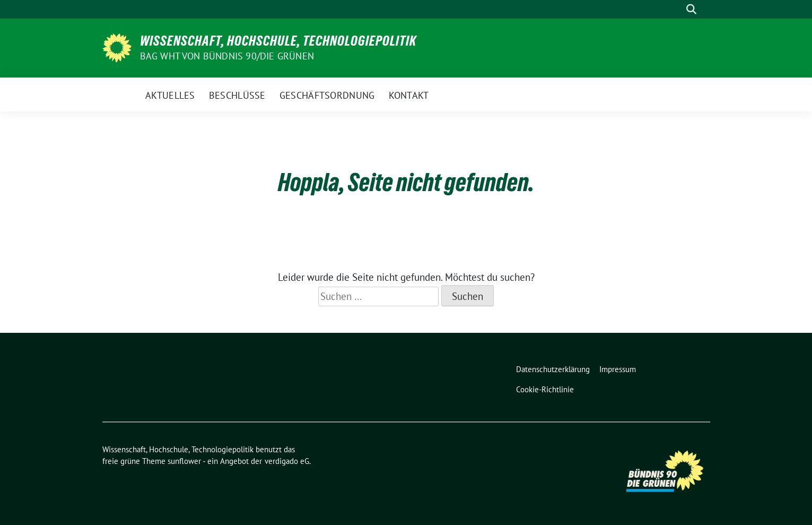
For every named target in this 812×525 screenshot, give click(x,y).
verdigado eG (287, 461)
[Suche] (676, 9)
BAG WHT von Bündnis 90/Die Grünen (227, 56)
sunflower (184, 461)
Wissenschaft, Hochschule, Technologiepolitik (278, 41)
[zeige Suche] (691, 9)
